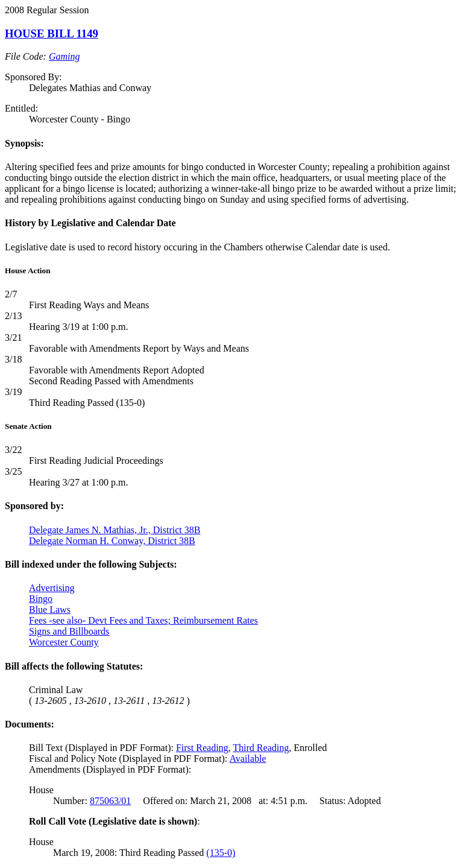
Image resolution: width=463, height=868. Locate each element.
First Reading (202, 748)
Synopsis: (24, 143)
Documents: (30, 724)
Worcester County (64, 642)
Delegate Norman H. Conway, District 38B (112, 541)
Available (247, 759)
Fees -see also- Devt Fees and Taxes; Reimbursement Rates (143, 620)
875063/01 (110, 801)
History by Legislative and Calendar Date (90, 223)
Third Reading (261, 748)
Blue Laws (50, 610)
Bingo (41, 599)
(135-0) (221, 853)
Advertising (52, 588)
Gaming (65, 56)
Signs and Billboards (69, 631)
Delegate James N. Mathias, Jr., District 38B (115, 530)
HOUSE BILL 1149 (52, 33)
